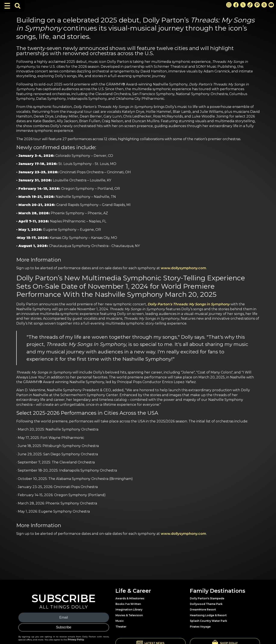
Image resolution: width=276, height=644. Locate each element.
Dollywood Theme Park (206, 604)
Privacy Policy (76, 640)
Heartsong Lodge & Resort (208, 615)
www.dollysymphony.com (183, 268)
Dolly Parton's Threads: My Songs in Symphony (189, 304)
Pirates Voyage (200, 627)
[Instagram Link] (229, 5)
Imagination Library (129, 609)
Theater (121, 627)
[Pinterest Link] (257, 5)
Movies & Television (129, 615)
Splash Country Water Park (208, 621)
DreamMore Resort (203, 609)
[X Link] (243, 5)
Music (120, 621)
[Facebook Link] (236, 5)
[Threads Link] (264, 5)
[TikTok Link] (250, 5)
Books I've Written (128, 604)
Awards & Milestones (130, 598)
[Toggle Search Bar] (18, 6)
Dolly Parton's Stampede (207, 598)
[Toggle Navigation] (7, 6)
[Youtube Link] (271, 5)
